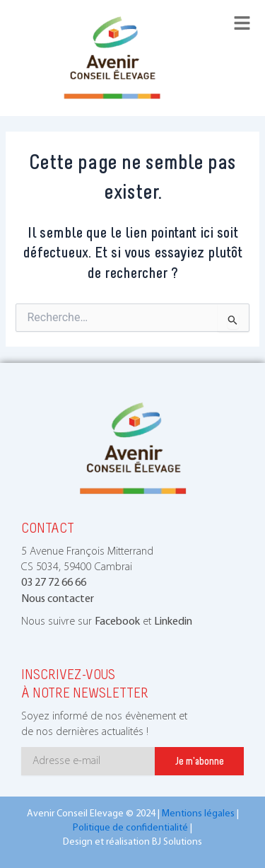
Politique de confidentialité (130, 828)
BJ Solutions (177, 842)
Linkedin (173, 622)
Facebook (117, 622)
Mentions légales (198, 814)
